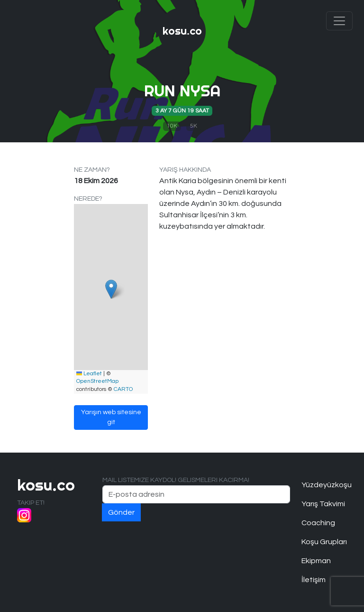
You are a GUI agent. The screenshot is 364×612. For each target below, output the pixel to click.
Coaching (318, 523)
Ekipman (316, 561)
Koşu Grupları (324, 542)
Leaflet (89, 374)
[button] (111, 289)
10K (172, 126)
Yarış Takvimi (323, 504)
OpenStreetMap (97, 381)
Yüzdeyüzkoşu (324, 485)
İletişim (314, 580)
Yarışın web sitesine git (111, 417)
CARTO (123, 389)
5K (194, 126)
